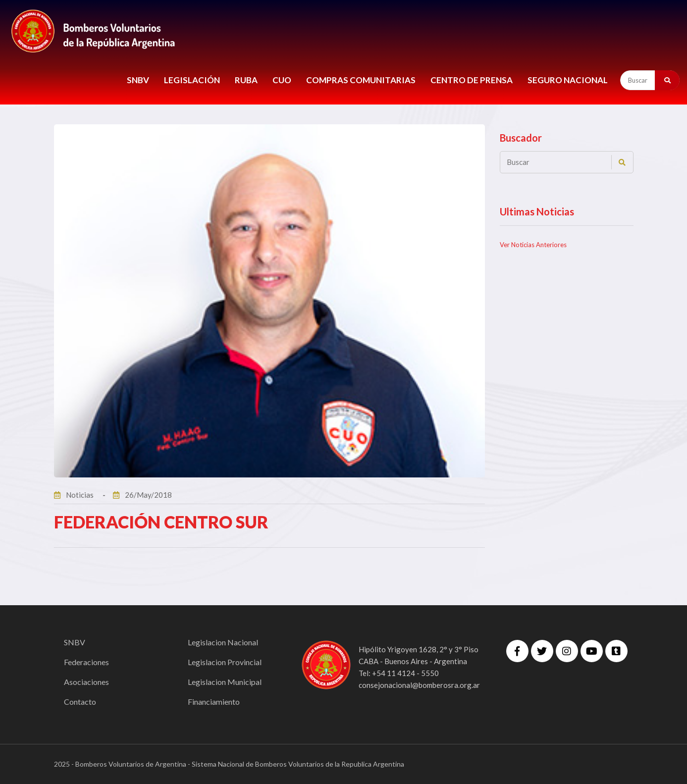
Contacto (80, 702)
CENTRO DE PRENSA (472, 80)
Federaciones (86, 662)
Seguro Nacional (568, 80)
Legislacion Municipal (225, 682)
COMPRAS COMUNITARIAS (361, 80)
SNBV (138, 80)
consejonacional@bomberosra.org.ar (419, 685)
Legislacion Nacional (223, 642)
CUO (282, 80)
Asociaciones (86, 682)
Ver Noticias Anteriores (533, 245)
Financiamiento (214, 702)
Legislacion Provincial (225, 662)
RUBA (246, 80)
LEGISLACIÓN (192, 80)
